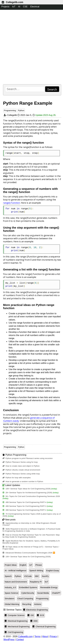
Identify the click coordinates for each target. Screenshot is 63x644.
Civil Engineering (14, 632)
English (23, 565)
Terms (38, 636)
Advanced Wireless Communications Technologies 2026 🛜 (29, 553)
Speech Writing (36, 571)
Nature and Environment (16, 582)
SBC (37, 576)
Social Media (43, 593)
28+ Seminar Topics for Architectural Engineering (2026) (31, 493)
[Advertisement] (31, 47)
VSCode (28, 576)
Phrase (39, 565)
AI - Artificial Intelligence (16, 571)
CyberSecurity (28, 593)
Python (21, 110)
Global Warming (12, 604)
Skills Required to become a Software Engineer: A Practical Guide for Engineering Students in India (31, 530)
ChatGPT (56, 593)
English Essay (53, 571)
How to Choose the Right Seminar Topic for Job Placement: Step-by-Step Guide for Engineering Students (31, 536)
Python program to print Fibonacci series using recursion (28, 458)
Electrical (35, 7)
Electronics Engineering (36, 610)
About (45, 636)
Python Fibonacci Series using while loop (21, 474)
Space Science (11, 593)
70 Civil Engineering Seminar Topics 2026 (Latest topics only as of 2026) (32, 515)
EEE (34, 621)
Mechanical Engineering (17, 627)
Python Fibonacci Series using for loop (20, 462)
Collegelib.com (14, 2)
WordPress (9, 639)
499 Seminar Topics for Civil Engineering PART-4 (28, 502)
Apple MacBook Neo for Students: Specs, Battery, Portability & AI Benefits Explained (31, 542)
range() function (11, 203)
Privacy (53, 636)
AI (19, 7)
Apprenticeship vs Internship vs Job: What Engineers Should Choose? (29, 524)
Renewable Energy (49, 587)
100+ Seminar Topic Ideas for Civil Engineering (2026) (30, 489)
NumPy (45, 576)
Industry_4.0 (10, 587)
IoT (14, 7)
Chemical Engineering (44, 627)
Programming (10, 110)
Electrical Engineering (16, 621)
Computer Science (15, 615)
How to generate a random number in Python (23, 481)
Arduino (38, 604)
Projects (5, 7)
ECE (41, 615)
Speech (8, 576)
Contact (20, 639)
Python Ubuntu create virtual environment (21, 470)
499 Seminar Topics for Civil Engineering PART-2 (28, 510)
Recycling (27, 604)
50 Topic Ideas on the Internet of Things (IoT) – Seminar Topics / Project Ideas (31, 548)
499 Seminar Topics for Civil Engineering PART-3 (28, 506)
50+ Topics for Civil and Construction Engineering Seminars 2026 (31, 497)
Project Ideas (11, 565)
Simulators (10, 599)
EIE (31, 615)
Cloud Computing (25, 599)
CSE (25, 7)
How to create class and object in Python (21, 466)
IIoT (46, 582)
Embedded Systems (28, 587)
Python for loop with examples (17, 478)
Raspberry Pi (36, 582)
